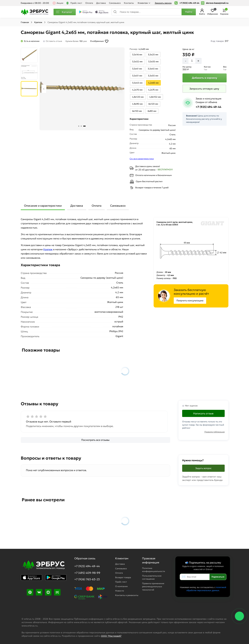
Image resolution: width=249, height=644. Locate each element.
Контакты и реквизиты (127, 595)
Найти (189, 12)
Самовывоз (115, 3)
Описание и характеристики (43, 206)
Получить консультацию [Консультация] (190, 301)
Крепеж (38, 22)
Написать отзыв (203, 413)
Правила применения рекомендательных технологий (153, 587)
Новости (120, 591)
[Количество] (192, 61)
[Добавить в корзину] (205, 78)
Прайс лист (74, 3)
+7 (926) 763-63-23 (87, 579)
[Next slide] (120, 89)
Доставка (101, 3)
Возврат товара (123, 577)
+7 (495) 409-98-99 (87, 573)
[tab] (79, 126)
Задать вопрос (203, 468)
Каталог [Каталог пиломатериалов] (64, 12)
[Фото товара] (82, 89)
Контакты (129, 3)
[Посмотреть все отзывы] (96, 440)
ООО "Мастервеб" (111, 636)
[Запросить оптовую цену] (204, 89)
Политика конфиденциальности (154, 570)
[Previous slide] (44, 89)
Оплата (89, 3)
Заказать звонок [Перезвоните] (163, 3)
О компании (121, 586)
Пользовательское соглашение (152, 577)
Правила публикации (215, 432)
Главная (25, 22)
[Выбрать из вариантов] (137, 55)
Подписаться (218, 577)
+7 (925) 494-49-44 (189, 3)
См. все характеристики (142, 159)
